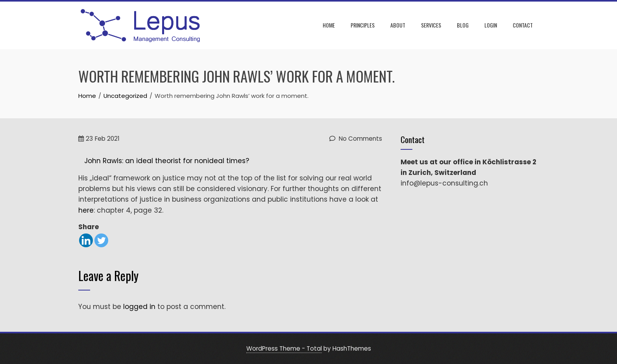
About (398, 25)
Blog (463, 25)
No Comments (356, 139)
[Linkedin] (86, 240)
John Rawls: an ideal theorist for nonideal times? (167, 161)
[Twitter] (101, 240)
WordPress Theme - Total (284, 348)
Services (431, 25)
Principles (363, 25)
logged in (139, 307)
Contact (523, 25)
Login (491, 25)
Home (329, 25)
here (86, 210)
